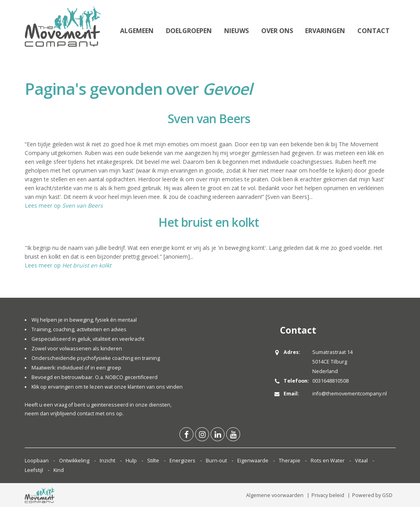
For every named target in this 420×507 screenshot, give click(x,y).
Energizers (182, 461)
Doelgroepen (189, 31)
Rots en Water (328, 461)
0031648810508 (330, 381)
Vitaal (361, 461)
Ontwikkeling (74, 461)
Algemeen (137, 31)
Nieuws (237, 31)
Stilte (153, 461)
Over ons (277, 31)
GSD (387, 495)
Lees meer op (64, 205)
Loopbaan (37, 461)
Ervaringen (325, 31)
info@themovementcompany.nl (350, 394)
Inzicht (107, 461)
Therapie (290, 461)
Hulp (131, 461)
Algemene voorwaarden (275, 495)
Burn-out (216, 461)
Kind (59, 470)
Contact (374, 31)
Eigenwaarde (253, 461)
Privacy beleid (328, 495)
